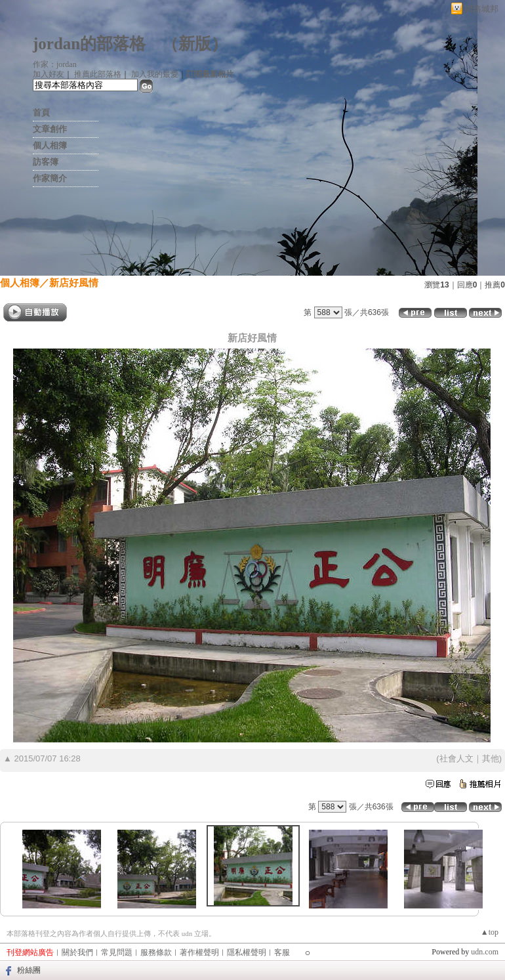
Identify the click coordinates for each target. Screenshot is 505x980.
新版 (195, 44)
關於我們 (77, 952)
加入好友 (49, 74)
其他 (491, 758)
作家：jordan (55, 64)
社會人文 (456, 758)
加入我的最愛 (155, 74)
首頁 (41, 113)
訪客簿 (46, 162)
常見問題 (117, 952)
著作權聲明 (199, 952)
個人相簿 (50, 145)
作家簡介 (50, 178)
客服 (282, 952)
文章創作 (50, 129)
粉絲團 (29, 970)
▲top (490, 932)
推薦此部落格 (98, 74)
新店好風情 (74, 283)
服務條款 (156, 952)
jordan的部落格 (89, 44)
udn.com (485, 952)
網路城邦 (481, 9)
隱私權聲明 (247, 952)
